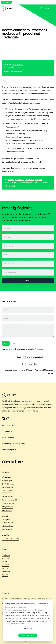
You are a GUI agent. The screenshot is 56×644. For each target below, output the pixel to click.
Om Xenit (5, 574)
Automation (20, 179)
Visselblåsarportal (9, 453)
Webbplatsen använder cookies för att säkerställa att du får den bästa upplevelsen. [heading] (27, 605)
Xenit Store (6, 2)
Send (6, 343)
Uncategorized (18, 64)
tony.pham (10, 67)
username (13, 186)
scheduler (48, 183)
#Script (11, 179)
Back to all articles (29, 364)
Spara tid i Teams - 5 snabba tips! (30, 357)
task (6, 186)
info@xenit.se (7, 495)
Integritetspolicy (8, 428)
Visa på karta (7, 499)
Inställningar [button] (28, 628)
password (21, 183)
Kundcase (6, 568)
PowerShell (30, 183)
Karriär (4, 571)
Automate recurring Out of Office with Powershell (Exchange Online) (29, 372)
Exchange (39, 179)
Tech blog (6, 581)
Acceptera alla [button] (28, 635)
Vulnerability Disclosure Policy (14, 446)
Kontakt (5, 584)
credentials (30, 179)
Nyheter (5, 578)
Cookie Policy (21, 624)
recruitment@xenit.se (10, 547)
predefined (40, 183)
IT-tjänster (6, 564)
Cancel (15, 343)
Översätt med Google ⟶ (13, 72)
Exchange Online (10, 183)
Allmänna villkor (8, 440)
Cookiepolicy (7, 434)
